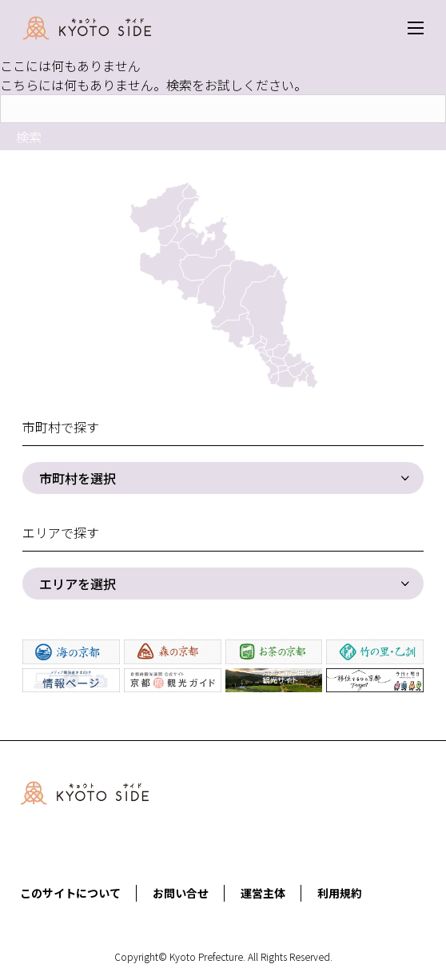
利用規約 (340, 893)
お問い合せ (181, 893)
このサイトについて (70, 893)
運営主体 (263, 893)
